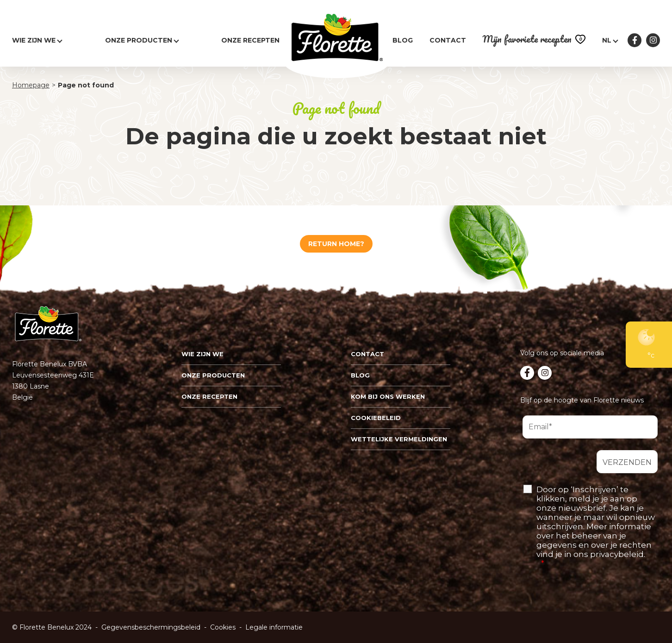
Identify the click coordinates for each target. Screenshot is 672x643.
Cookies (223, 627)
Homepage (31, 85)
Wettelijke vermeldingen (399, 439)
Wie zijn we (202, 354)
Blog (403, 40)
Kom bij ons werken (388, 396)
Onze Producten (213, 375)
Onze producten (139, 40)
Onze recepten (250, 40)
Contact (448, 40)
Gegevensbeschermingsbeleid (151, 627)
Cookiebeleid (376, 418)
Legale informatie (274, 627)
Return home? (336, 244)
